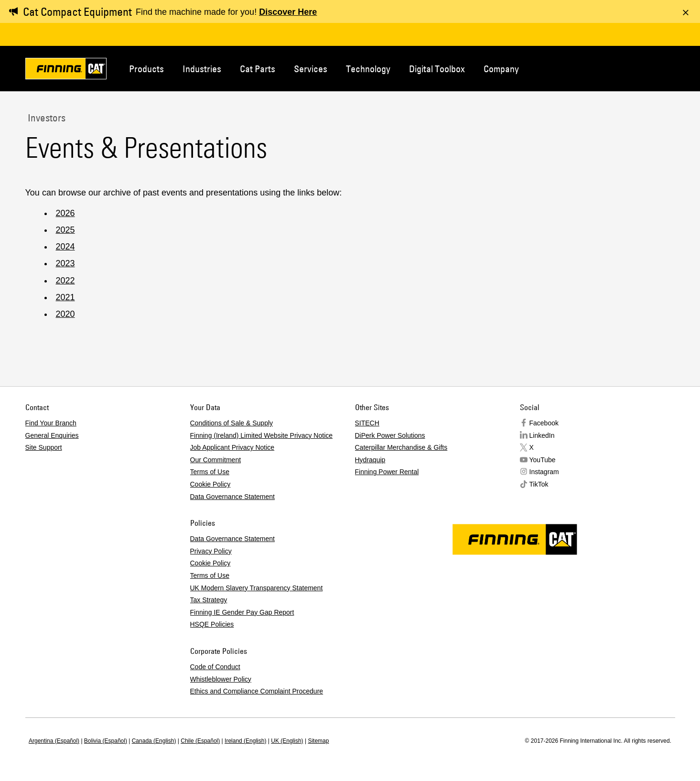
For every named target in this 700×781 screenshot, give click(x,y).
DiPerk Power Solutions (390, 435)
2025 (65, 230)
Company (501, 69)
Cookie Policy (210, 484)
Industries (202, 69)
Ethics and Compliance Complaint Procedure (257, 691)
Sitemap (318, 741)
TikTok (539, 484)
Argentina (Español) (54, 741)
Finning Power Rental (387, 472)
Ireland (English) (245, 741)
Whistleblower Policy (221, 679)
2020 (65, 314)
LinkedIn (542, 435)
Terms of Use (210, 472)
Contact (629, 68)
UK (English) (287, 741)
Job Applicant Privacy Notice (232, 447)
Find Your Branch (51, 423)
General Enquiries (52, 435)
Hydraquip (370, 460)
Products (146, 69)
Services (311, 69)
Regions (661, 68)
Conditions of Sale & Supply (232, 423)
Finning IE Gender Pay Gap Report (242, 612)
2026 (65, 213)
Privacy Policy (211, 551)
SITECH (367, 423)
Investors (45, 118)
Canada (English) (154, 741)
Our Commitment (216, 460)
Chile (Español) (200, 741)
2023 (65, 263)
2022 (65, 281)
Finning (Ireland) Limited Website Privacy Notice (262, 435)
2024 (65, 247)
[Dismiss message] (686, 12)
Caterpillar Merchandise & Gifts (401, 447)
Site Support (44, 447)
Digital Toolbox (437, 69)
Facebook (544, 423)
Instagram (544, 472)
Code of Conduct (215, 667)
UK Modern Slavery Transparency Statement (257, 588)
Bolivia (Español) (106, 741)
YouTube (543, 460)
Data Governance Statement (232, 497)
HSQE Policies (212, 624)
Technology (368, 69)
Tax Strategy (209, 600)
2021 (65, 297)
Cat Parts (258, 69)
